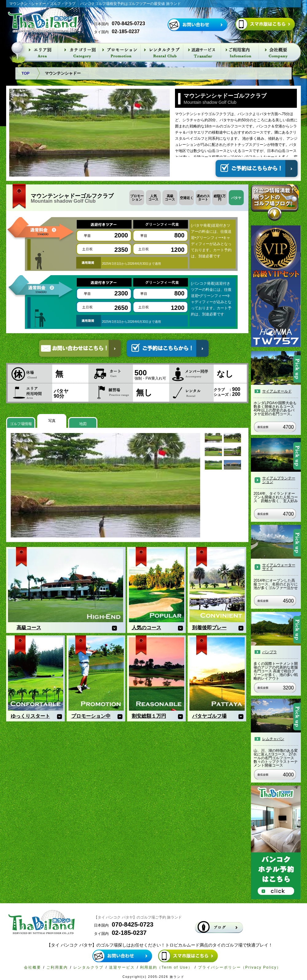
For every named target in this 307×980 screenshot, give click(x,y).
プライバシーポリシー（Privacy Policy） (240, 967)
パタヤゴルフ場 (209, 716)
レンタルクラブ (88, 967)
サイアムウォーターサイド (279, 567)
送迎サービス (122, 967)
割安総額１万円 (149, 716)
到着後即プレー (209, 628)
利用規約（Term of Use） (166, 967)
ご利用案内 (57, 967)
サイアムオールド (277, 391)
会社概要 (33, 967)
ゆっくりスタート (30, 716)
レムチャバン (273, 739)
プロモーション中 (91, 716)
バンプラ (270, 652)
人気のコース (146, 628)
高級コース (29, 628)
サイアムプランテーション (279, 480)
